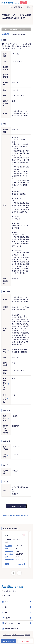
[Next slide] (19, 573)
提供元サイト (16, 506)
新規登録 (23, 3)
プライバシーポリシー (18, 635)
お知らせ (7, 596)
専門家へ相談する (8, 641)
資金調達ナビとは (10, 591)
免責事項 (27, 635)
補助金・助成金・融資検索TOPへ (17, 515)
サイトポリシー (7, 635)
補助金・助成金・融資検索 (16, 7)
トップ (3, 7)
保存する (27, 641)
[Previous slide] (13, 573)
